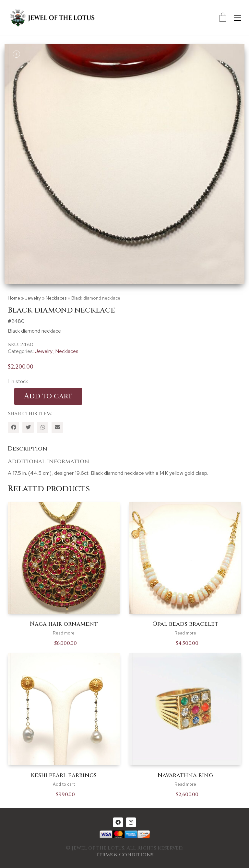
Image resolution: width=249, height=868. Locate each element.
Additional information (48, 461)
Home (14, 298)
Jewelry (33, 298)
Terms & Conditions (124, 855)
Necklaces (56, 298)
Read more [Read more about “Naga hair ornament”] (64, 633)
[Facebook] (13, 427)
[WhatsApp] (43, 427)
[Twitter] (28, 427)
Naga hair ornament (64, 624)
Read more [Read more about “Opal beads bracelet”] (185, 633)
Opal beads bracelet (185, 624)
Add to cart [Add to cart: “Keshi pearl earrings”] (64, 784)
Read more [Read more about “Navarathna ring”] (185, 784)
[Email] (57, 427)
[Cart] (223, 18)
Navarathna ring (185, 775)
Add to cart (48, 396)
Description (28, 449)
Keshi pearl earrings (64, 775)
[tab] (124, 449)
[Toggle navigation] (237, 18)
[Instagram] (131, 822)
